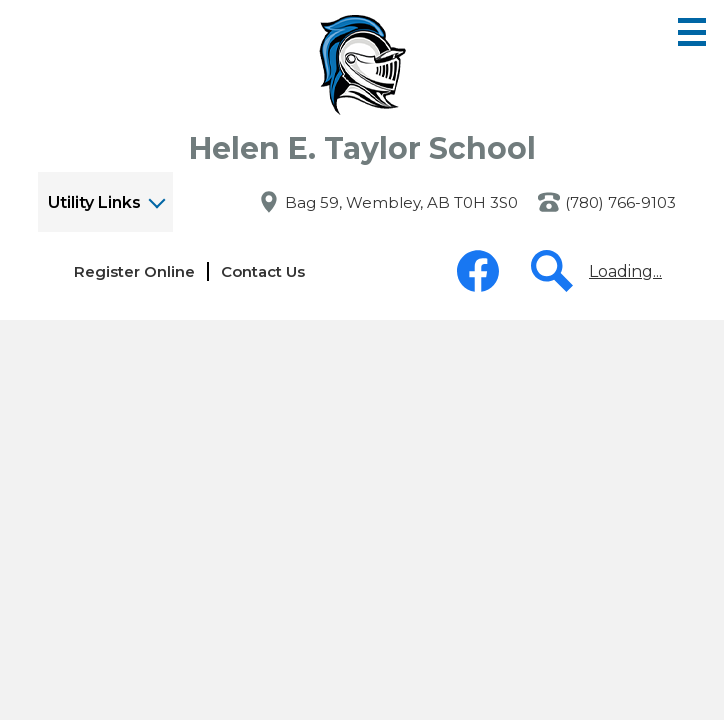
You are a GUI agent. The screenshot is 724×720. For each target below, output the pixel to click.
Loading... (625, 271)
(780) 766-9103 (620, 202)
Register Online (134, 271)
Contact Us (263, 271)
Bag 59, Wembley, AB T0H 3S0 (401, 202)
